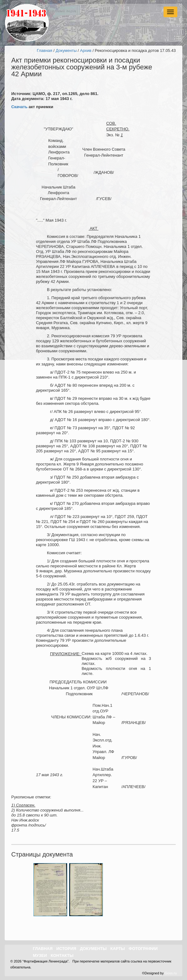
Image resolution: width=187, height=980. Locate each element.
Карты (118, 949)
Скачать (19, 107)
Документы (66, 50)
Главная (45, 50)
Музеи (40, 955)
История (66, 949)
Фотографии (143, 949)
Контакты (62, 955)
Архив (86, 50)
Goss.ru (171, 973)
